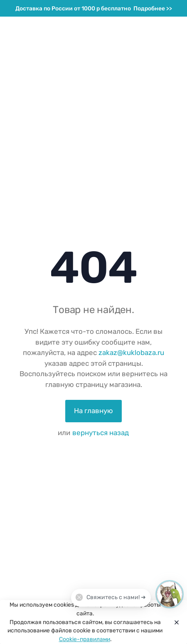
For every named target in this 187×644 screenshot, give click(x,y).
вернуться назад (101, 433)
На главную (93, 411)
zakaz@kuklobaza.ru (131, 353)
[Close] (175, 622)
